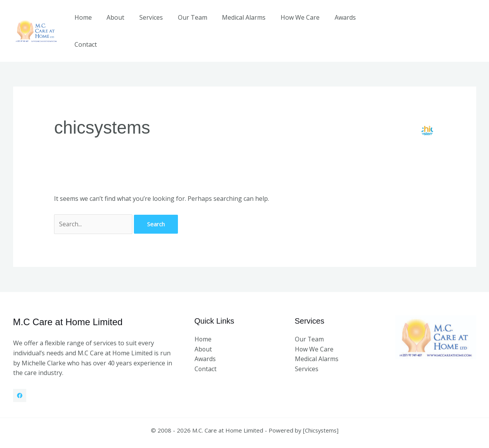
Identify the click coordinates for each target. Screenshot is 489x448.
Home (89, 23)
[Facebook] (20, 379)
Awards (336, 23)
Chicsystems (321, 414)
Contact (370, 23)
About (119, 23)
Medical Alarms (240, 23)
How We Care (294, 23)
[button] (436, 23)
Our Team (191, 23)
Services (152, 23)
